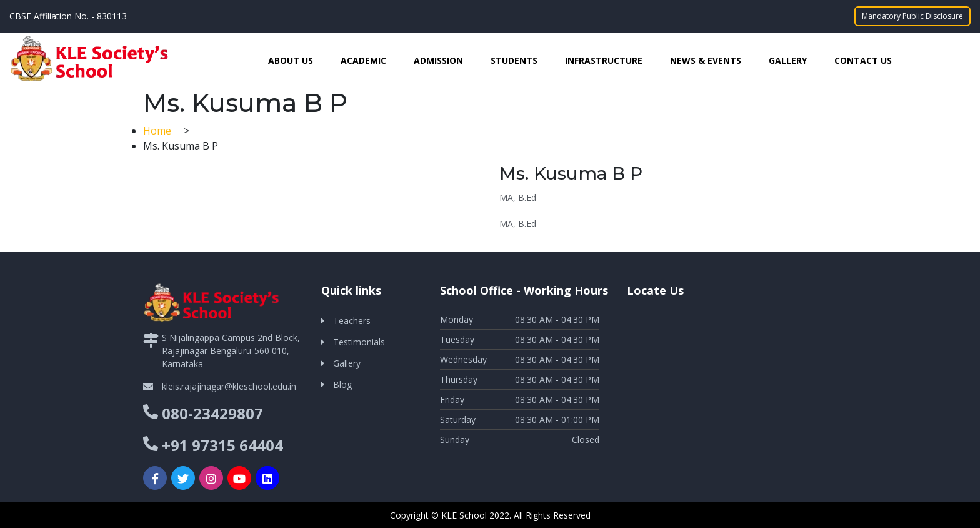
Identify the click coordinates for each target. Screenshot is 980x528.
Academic (363, 60)
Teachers (352, 321)
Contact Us (863, 60)
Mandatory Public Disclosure (912, 16)
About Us (291, 60)
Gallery (788, 60)
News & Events (706, 60)
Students (514, 60)
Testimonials (359, 342)
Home (158, 131)
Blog (342, 384)
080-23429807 (212, 413)
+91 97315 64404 (222, 445)
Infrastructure (604, 60)
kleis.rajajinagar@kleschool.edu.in (229, 386)
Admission (438, 60)
